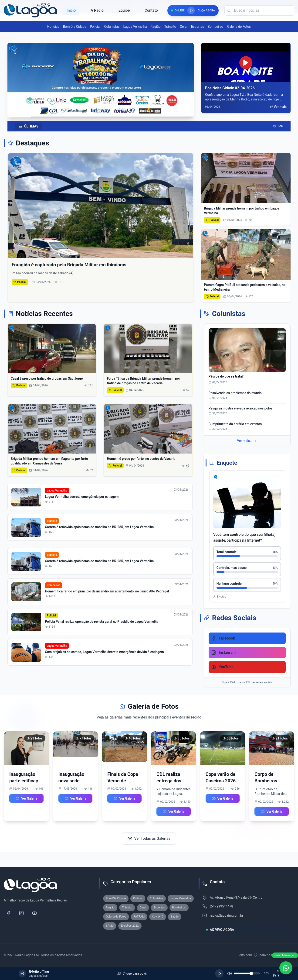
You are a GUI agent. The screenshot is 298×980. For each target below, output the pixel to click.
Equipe (124, 10)
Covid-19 (158, 917)
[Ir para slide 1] (89, 113)
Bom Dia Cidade (75, 27)
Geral (183, 27)
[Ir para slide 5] (105, 113)
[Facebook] (8, 913)
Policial (95, 27)
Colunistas (112, 27)
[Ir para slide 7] (112, 113)
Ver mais (278, 107)
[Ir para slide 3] (99, 113)
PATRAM (139, 917)
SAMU (110, 926)
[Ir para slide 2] (95, 113)
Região (156, 27)
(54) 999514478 (221, 906)
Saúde (175, 917)
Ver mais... (247, 441)
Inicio (71, 10)
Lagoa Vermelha (135, 27)
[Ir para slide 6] (108, 113)
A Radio (97, 10)
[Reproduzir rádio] (191, 10)
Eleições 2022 (130, 926)
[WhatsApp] (286, 968)
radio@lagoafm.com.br (226, 915)
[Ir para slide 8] (115, 113)
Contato (151, 10)
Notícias (53, 27)
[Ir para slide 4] (102, 113)
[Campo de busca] (259, 10)
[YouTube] (34, 913)
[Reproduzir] (219, 973)
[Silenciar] (230, 973)
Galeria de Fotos (239, 27)
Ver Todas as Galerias (149, 839)
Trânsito (170, 27)
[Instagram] (21, 913)
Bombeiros (216, 27)
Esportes (198, 27)
